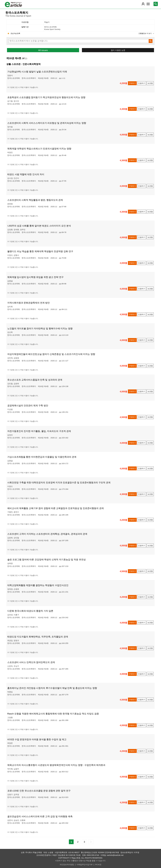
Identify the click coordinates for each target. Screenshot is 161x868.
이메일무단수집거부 (85, 864)
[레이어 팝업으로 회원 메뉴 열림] (143, 4)
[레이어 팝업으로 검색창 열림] (156, 4)
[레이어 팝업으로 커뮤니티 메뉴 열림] (148, 4)
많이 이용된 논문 (118, 50)
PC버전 (98, 864)
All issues (43, 50)
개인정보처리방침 (67, 864)
